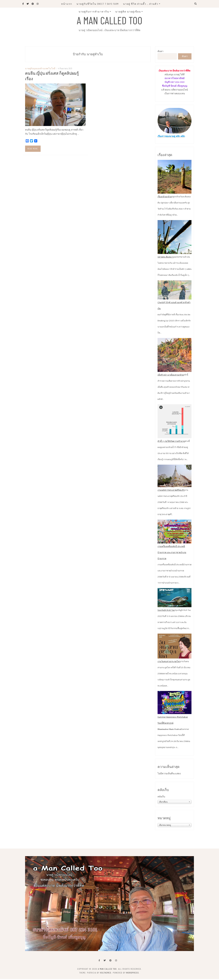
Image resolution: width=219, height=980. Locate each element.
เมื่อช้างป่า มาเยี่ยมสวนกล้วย (171, 376)
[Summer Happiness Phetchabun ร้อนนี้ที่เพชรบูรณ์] (175, 704)
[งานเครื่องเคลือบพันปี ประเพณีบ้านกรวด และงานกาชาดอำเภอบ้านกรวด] (175, 533)
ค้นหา (160, 52)
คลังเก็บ (161, 798)
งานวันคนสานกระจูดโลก (169, 663)
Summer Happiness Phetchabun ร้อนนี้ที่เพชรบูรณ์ (173, 721)
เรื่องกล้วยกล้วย (165, 198)
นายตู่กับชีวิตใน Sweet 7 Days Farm (98, 4)
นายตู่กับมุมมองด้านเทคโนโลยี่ (40, 69)
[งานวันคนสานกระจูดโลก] (175, 647)
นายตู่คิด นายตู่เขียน (128, 11)
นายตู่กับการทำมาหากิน (94, 11)
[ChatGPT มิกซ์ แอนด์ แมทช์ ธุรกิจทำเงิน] (175, 291)
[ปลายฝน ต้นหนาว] (175, 238)
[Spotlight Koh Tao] (175, 599)
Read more (33, 150)
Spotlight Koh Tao (166, 611)
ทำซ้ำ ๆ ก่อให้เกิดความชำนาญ (171, 442)
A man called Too (109, 20)
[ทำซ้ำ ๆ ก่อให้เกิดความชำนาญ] (175, 422)
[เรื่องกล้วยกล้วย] (175, 178)
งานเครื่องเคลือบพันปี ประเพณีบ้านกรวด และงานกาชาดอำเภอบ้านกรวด (172, 554)
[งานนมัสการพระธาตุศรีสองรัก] (175, 477)
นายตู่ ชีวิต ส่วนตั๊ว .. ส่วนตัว (141, 4)
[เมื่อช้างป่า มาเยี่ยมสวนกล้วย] (175, 356)
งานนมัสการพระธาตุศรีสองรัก (171, 491)
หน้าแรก (67, 4)
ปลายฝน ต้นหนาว (166, 258)
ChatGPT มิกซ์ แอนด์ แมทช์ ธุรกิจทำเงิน (174, 306)
